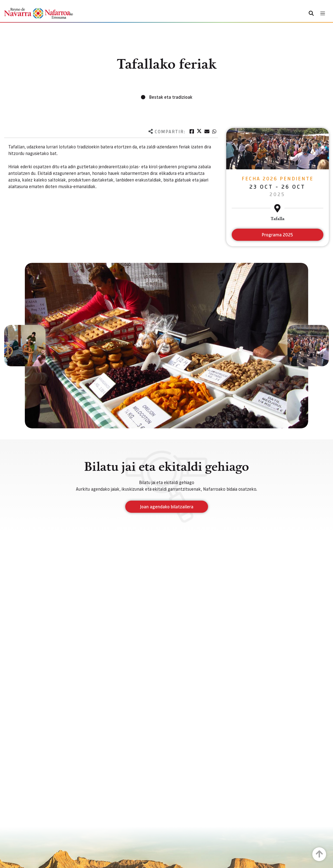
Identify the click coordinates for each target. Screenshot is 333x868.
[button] (25, 346)
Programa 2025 (277, 235)
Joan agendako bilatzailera (167, 507)
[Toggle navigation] (323, 13)
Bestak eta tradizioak (171, 97)
